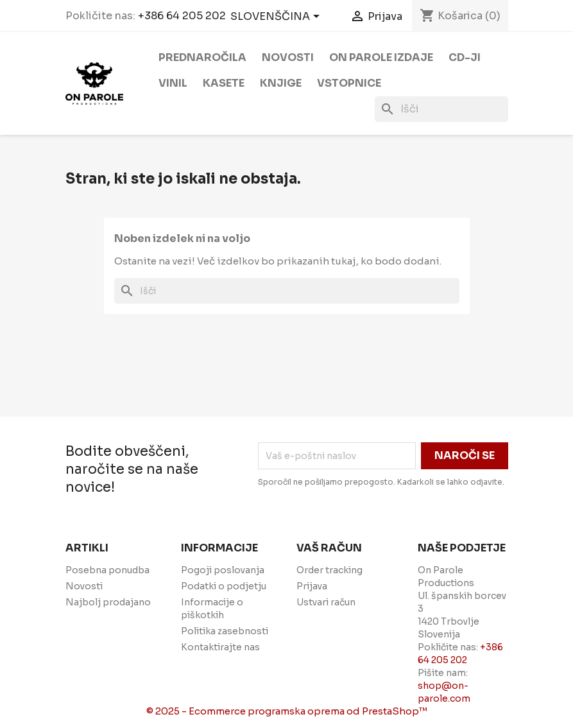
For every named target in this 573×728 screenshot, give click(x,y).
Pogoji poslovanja (223, 570)
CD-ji (465, 57)
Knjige (281, 83)
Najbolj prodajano (108, 602)
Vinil (173, 83)
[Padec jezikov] (277, 17)
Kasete (224, 83)
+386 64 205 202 (182, 16)
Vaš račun (329, 548)
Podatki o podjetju (224, 586)
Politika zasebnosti (225, 631)
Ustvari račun (326, 602)
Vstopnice (349, 83)
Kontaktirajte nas (220, 647)
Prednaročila (202, 57)
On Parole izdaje (381, 57)
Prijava (312, 586)
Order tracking (329, 570)
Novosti (288, 57)
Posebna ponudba (107, 570)
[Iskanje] (441, 109)
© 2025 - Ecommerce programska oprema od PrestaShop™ (287, 711)
